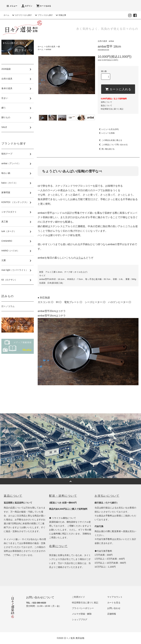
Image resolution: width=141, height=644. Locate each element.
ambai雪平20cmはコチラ (52, 311)
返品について (106, 106)
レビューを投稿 (106, 133)
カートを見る (114, 603)
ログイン (27, 6)
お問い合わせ (114, 608)
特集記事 (60, 15)
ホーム (6, 15)
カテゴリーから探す (22, 15)
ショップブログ (80, 619)
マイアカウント (115, 597)
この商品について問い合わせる (113, 145)
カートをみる (43, 6)
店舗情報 (112, 614)
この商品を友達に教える (110, 140)
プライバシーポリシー (83, 608)
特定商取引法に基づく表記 (112, 109)
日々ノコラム (8, 306)
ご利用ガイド (78, 597)
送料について (106, 102)
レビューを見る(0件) (108, 129)
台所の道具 (51, 47)
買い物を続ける (106, 149)
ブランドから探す (43, 15)
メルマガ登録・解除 (82, 614)
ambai (49, 49)
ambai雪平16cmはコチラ (52, 316)
